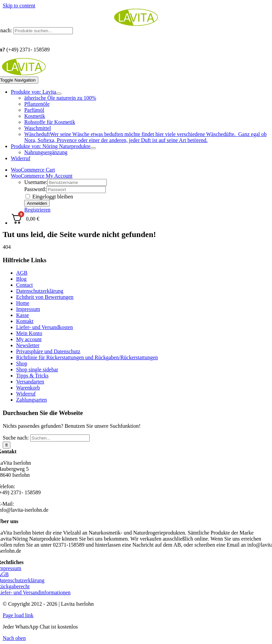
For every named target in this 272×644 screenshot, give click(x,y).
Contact (25, 285)
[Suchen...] (60, 438)
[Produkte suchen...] (43, 31)
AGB (22, 273)
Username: (36, 182)
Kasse (22, 315)
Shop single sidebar (37, 370)
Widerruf (26, 394)
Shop (22, 363)
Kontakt (25, 321)
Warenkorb (28, 388)
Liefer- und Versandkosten (44, 327)
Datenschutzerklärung (40, 291)
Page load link (18, 615)
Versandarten (30, 382)
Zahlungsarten (32, 400)
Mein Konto (29, 333)
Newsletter (28, 345)
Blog (21, 279)
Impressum (28, 309)
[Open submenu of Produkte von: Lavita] (59, 94)
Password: (35, 189)
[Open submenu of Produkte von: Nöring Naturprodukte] (93, 148)
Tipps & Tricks (32, 376)
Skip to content (19, 6)
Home (23, 303)
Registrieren (37, 210)
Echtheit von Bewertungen (45, 297)
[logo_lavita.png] (136, 24)
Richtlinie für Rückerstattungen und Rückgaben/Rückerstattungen (87, 357)
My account (29, 339)
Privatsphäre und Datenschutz (48, 351)
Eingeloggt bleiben (49, 197)
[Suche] (7, 445)
